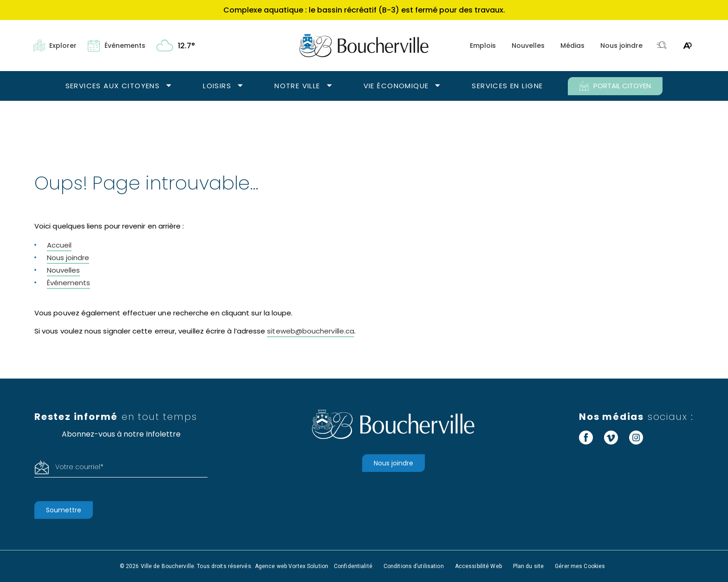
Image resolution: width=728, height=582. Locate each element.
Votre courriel (79, 467)
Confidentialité (353, 566)
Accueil (59, 245)
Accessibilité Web (478, 566)
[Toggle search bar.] (662, 46)
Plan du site (528, 566)
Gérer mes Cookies (580, 566)
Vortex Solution (308, 566)
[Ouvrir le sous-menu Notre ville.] (329, 86)
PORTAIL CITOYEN (615, 86)
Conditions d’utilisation (414, 566)
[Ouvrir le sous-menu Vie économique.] (438, 86)
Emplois (483, 46)
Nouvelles (528, 46)
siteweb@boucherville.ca (311, 331)
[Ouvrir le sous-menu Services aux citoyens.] (169, 86)
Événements (68, 283)
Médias (572, 46)
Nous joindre (621, 46)
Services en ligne (507, 86)
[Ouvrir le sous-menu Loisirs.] (240, 86)
